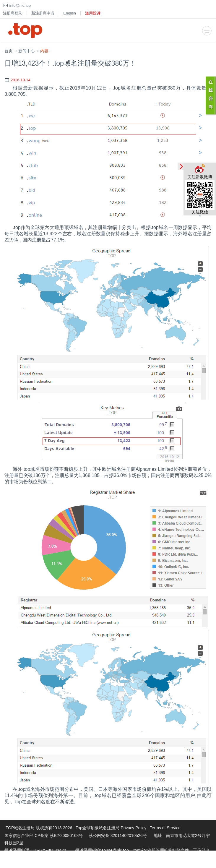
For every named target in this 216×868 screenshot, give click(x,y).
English (70, 13)
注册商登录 (13, 13)
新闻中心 (27, 51)
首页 (9, 51)
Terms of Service (165, 828)
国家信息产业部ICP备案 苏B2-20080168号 (44, 835)
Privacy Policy (133, 828)
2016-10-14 (21, 80)
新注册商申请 (43, 13)
